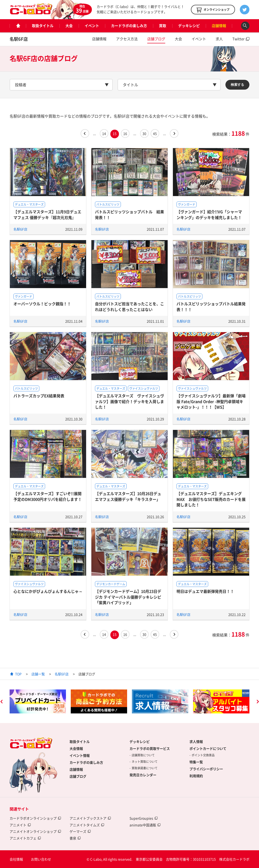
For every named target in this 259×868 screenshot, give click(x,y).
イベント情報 (80, 755)
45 (155, 133)
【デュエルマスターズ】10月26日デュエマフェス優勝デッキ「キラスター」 (128, 496)
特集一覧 (196, 762)
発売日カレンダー (143, 775)
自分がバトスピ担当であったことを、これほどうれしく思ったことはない (129, 306)
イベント (92, 26)
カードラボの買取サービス (150, 748)
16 (125, 133)
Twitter (238, 39)
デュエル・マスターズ (29, 204)
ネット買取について (145, 762)
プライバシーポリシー (206, 769)
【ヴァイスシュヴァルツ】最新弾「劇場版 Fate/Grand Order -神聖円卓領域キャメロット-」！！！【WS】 (211, 401)
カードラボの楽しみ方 (129, 26)
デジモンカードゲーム (111, 584)
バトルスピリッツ (108, 204)
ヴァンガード (187, 204)
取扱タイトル (43, 26)
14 (104, 133)
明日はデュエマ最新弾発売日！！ (205, 591)
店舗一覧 (38, 674)
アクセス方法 (127, 39)
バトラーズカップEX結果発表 (39, 396)
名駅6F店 (19, 39)
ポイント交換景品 (203, 755)
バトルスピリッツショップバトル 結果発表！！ (129, 214)
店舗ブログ (156, 39)
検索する (237, 85)
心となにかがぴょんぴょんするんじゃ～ (48, 591)
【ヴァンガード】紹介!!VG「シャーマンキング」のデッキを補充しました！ (209, 214)
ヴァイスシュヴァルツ (144, 388)
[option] (38, 701)
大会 (69, 26)
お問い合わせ (41, 859)
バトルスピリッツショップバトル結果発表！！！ (211, 306)
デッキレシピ (189, 26)
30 (144, 133)
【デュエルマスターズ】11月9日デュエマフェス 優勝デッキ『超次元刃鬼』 (47, 214)
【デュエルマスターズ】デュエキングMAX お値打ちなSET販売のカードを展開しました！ (211, 499)
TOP (18, 674)
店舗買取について (143, 755)
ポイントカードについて (208, 748)
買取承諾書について (145, 768)
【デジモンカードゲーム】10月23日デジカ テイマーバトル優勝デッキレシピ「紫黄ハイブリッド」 (128, 597)
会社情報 (16, 859)
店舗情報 (219, 26)
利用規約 (196, 776)
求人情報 (196, 741)
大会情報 (76, 748)
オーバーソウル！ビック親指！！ (42, 304)
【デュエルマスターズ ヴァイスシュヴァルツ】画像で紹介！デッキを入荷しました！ (129, 401)
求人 (219, 39)
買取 (163, 26)
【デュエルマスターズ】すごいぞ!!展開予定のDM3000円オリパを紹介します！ (48, 496)
